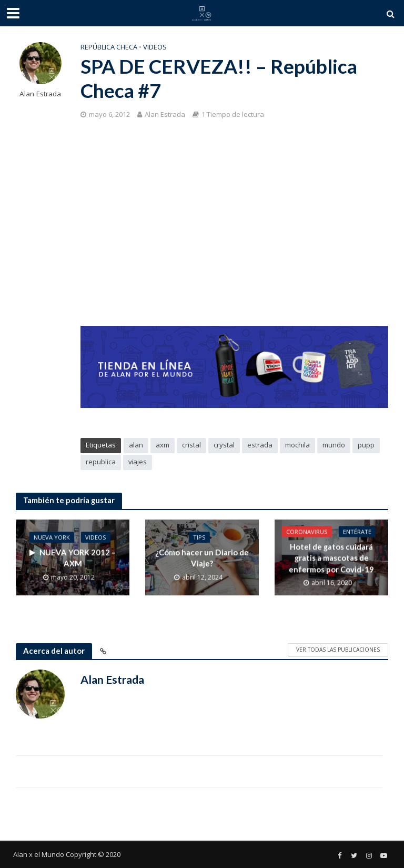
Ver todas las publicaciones (338, 650)
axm (163, 445)
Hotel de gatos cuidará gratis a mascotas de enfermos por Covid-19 (331, 558)
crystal (224, 445)
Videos (155, 47)
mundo (334, 445)
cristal (191, 445)
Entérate (357, 532)
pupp (366, 445)
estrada (260, 445)
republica (101, 462)
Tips (199, 537)
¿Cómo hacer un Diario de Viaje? (202, 558)
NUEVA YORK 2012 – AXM (73, 558)
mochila (297, 445)
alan (136, 445)
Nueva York (52, 537)
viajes (138, 462)
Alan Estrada (40, 94)
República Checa (109, 47)
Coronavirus (307, 532)
